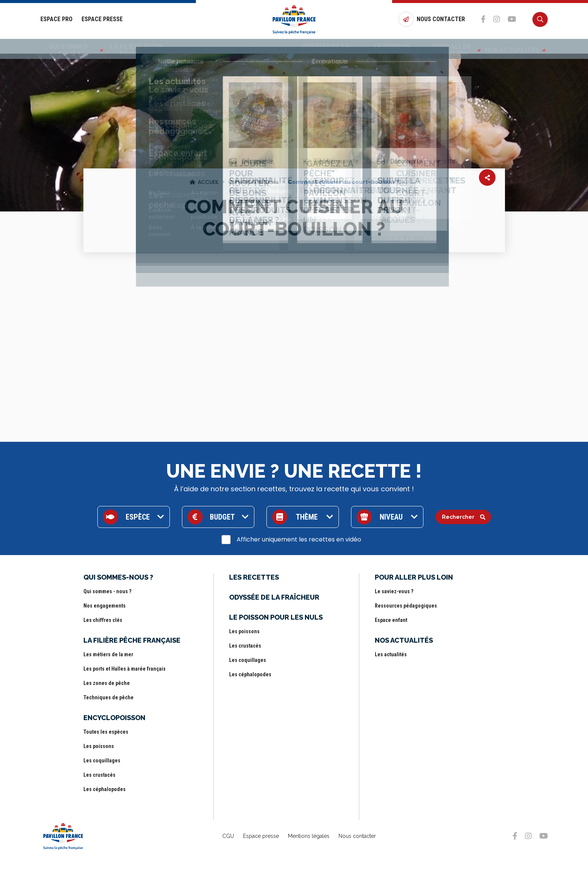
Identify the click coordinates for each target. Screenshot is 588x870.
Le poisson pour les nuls (389, 46)
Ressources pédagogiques (406, 606)
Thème (307, 517)
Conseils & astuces (253, 182)
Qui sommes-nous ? (69, 47)
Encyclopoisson (206, 47)
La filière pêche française (139, 46)
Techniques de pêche (109, 697)
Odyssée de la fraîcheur (320, 47)
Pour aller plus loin (457, 46)
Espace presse (261, 836)
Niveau (391, 517)
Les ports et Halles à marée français (125, 669)
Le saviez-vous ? (394, 591)
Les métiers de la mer (108, 654)
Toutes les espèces (106, 732)
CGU (228, 836)
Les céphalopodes (105, 789)
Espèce (138, 517)
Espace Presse (102, 19)
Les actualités (391, 654)
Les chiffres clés (103, 620)
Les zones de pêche (107, 683)
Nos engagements (105, 606)
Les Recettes (258, 47)
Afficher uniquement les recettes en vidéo (299, 539)
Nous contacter (357, 836)
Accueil (208, 182)
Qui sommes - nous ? (107, 591)
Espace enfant (391, 620)
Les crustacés (99, 775)
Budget (222, 517)
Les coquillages (102, 760)
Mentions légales (309, 836)
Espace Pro (56, 19)
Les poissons (99, 746)
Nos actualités (518, 47)
